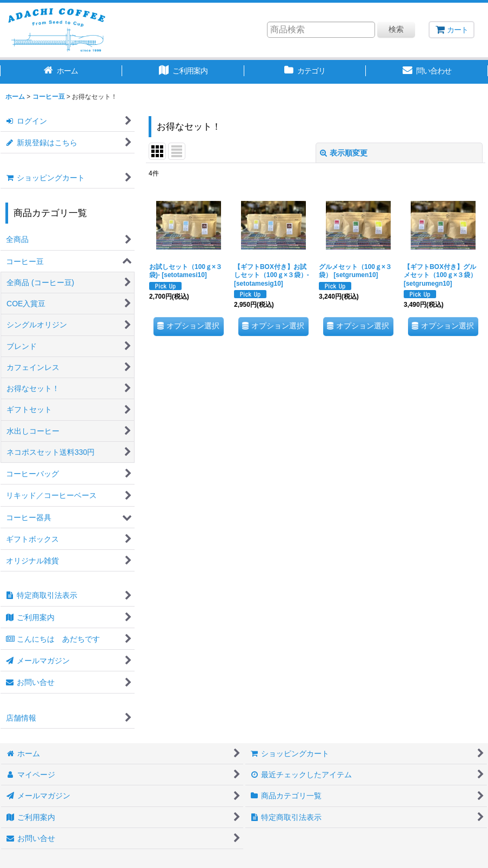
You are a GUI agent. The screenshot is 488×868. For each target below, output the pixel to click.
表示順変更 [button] (344, 153)
